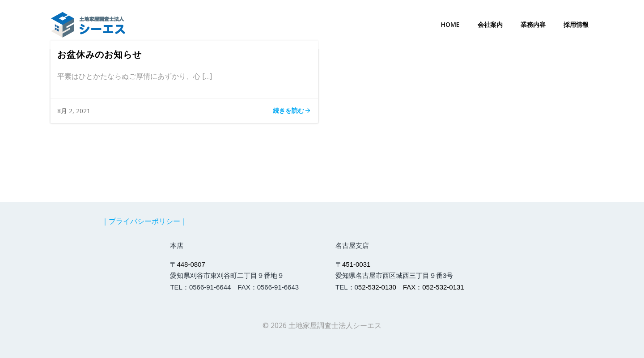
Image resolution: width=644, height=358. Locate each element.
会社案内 (490, 24)
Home (450, 24)
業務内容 (533, 24)
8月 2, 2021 (74, 111)
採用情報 (576, 24)
